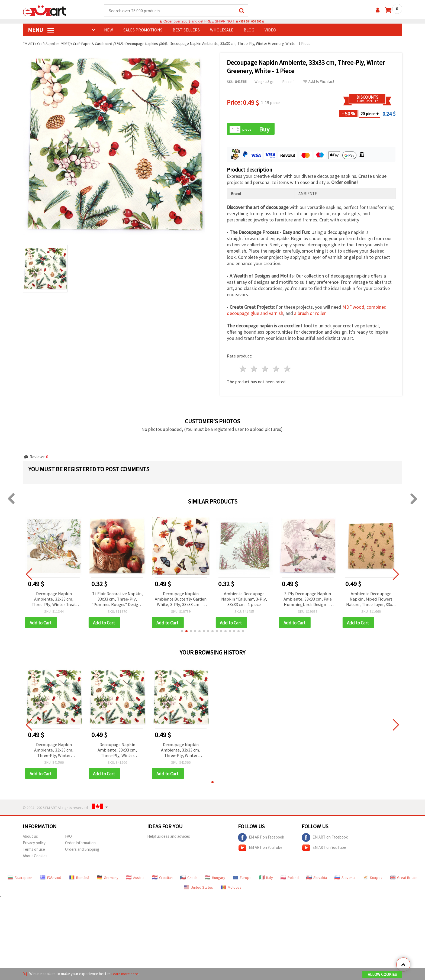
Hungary (215, 881)
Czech (189, 881)
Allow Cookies (382, 975)
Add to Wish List (319, 82)
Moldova (231, 891)
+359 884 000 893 (250, 22)
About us (30, 840)
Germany (108, 881)
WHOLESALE (222, 30)
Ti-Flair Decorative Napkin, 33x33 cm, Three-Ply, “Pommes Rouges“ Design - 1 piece (117, 601)
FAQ (68, 840)
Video (270, 30)
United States (198, 891)
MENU (41, 30)
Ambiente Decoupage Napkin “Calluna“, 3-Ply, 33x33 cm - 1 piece (244, 601)
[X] (25, 974)
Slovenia (345, 881)
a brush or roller (310, 314)
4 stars (276, 370)
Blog (249, 30)
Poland (290, 881)
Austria (135, 881)
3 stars (265, 370)
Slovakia (317, 881)
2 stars (254, 370)
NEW (109, 30)
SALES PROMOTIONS (143, 30)
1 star (243, 370)
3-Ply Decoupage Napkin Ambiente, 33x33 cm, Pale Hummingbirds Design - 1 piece (308, 601)
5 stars (287, 370)
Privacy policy (34, 846)
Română (79, 881)
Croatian (162, 881)
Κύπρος (373, 881)
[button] (182, 633)
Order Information (80, 846)
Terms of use (34, 853)
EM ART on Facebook (261, 841)
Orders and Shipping (82, 853)
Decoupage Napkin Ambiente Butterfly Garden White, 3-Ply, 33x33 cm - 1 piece (181, 601)
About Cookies (35, 859)
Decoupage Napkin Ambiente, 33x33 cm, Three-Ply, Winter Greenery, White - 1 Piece (54, 753)
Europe (242, 881)
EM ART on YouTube (260, 851)
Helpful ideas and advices (169, 840)
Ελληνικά (51, 881)
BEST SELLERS (186, 30)
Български (20, 881)
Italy (266, 881)
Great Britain (404, 881)
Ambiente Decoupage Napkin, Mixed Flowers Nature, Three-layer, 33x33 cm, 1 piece (371, 601)
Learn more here (126, 974)
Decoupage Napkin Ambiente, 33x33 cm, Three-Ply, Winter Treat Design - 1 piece (54, 601)
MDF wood (353, 308)
